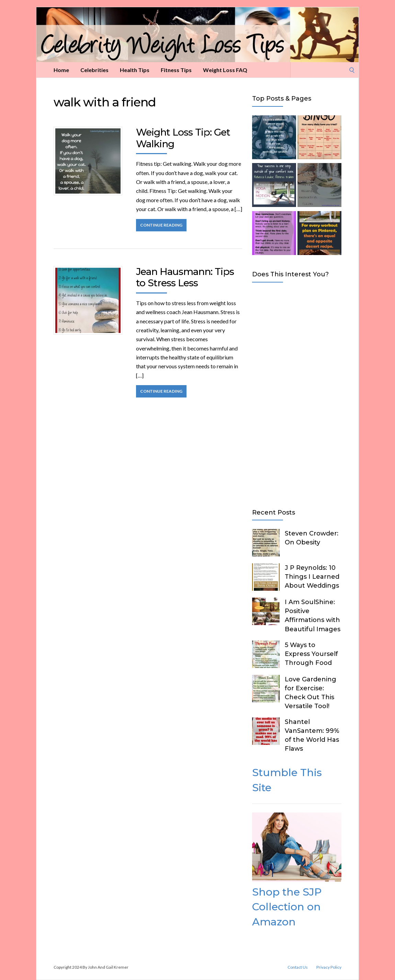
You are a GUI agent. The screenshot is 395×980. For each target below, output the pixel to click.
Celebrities (94, 70)
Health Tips (135, 70)
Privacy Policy (329, 967)
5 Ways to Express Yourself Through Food (311, 654)
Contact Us (298, 967)
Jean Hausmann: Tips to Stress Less (185, 277)
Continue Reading (161, 225)
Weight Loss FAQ (225, 70)
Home (61, 70)
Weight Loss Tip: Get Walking (183, 138)
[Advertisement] (297, 394)
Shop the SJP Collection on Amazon (287, 907)
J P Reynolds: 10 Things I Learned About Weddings (312, 577)
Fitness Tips (176, 70)
